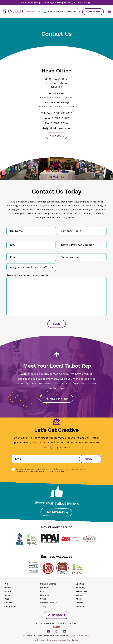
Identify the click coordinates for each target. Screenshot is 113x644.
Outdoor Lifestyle (48, 603)
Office (43, 599)
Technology (81, 591)
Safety (43, 606)
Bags (7, 599)
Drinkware (45, 587)
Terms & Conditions (80, 636)
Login (56, 627)
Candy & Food (11, 606)
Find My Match (57, 511)
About (79, 599)
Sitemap (80, 606)
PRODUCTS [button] (33, 12)
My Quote (93, 12)
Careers (79, 603)
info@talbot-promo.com (57, 128)
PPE (6, 584)
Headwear (45, 595)
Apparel (8, 591)
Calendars (9, 603)
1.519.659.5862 (61, 118)
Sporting (80, 584)
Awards (8, 595)
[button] (45, 12)
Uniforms (9, 587)
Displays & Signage (49, 584)
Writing (79, 595)
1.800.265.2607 (63, 113)
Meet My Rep (57, 399)
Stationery (81, 587)
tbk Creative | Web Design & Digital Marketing (56, 640)
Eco (42, 591)
